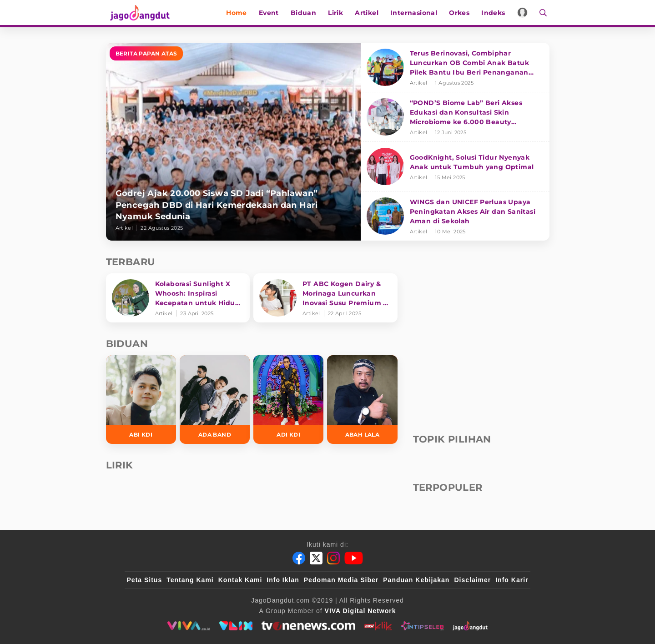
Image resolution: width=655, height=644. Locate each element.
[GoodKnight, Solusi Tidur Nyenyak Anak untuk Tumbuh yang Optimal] (455, 167)
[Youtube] (354, 558)
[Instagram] (333, 558)
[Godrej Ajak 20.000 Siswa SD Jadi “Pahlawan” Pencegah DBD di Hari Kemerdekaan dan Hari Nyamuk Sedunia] (233, 142)
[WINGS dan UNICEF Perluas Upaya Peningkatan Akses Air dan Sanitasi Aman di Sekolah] (455, 216)
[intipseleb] (422, 626)
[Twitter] (316, 558)
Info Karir (512, 580)
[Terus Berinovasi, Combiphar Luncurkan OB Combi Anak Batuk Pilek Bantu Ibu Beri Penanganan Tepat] (455, 68)
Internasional (416, 13)
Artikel (369, 13)
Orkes (462, 13)
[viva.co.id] (189, 626)
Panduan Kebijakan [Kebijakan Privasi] (416, 580)
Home (239, 13)
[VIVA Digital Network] (360, 611)
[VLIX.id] (236, 626)
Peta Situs (145, 580)
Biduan (306, 13)
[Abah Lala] (362, 400)
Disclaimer (472, 580)
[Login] (525, 13)
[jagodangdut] (470, 626)
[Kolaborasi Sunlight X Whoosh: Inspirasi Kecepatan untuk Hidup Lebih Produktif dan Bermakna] (178, 298)
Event (272, 13)
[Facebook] (299, 558)
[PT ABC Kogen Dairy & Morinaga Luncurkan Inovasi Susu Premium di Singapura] (325, 298)
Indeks (496, 13)
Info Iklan (283, 580)
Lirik (338, 13)
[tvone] (308, 626)
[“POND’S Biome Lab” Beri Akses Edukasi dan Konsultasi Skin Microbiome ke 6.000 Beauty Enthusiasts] (455, 117)
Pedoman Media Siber (341, 580)
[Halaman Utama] (139, 13)
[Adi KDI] (288, 400)
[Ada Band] (215, 400)
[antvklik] (378, 626)
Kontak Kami (240, 580)
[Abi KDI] (141, 400)
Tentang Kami (190, 580)
